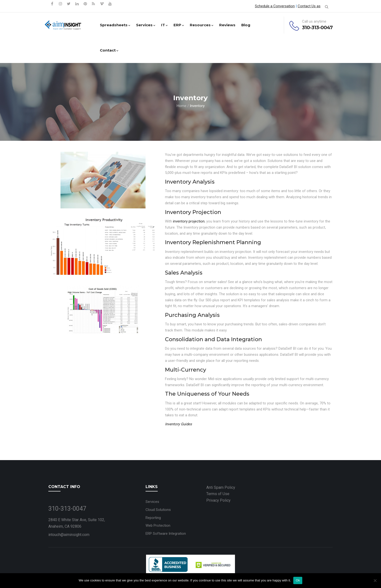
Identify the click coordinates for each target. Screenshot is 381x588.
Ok (298, 580)
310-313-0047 (317, 27)
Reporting (153, 518)
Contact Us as (309, 6)
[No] (375, 580)
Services (146, 25)
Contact (109, 50)
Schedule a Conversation (275, 6)
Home (182, 106)
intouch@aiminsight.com (69, 535)
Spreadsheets (115, 25)
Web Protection (158, 526)
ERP (179, 25)
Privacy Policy (218, 500)
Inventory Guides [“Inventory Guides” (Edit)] (178, 424)
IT (164, 25)
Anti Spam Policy (221, 487)
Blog (246, 25)
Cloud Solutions (158, 510)
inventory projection (188, 221)
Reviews (227, 25)
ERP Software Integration (166, 534)
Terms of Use (218, 494)
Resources (202, 25)
